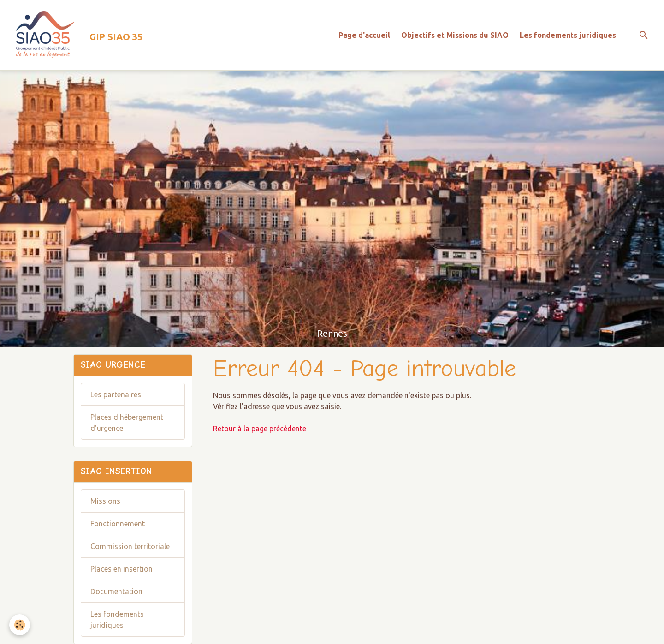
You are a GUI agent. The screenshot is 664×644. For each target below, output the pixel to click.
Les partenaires (116, 394)
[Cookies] (20, 625)
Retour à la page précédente (260, 429)
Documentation (116, 591)
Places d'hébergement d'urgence (127, 423)
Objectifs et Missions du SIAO (455, 35)
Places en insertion (122, 569)
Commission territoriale (130, 546)
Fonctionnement (118, 524)
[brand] (75, 35)
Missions (105, 501)
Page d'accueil (364, 35)
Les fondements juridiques (568, 35)
